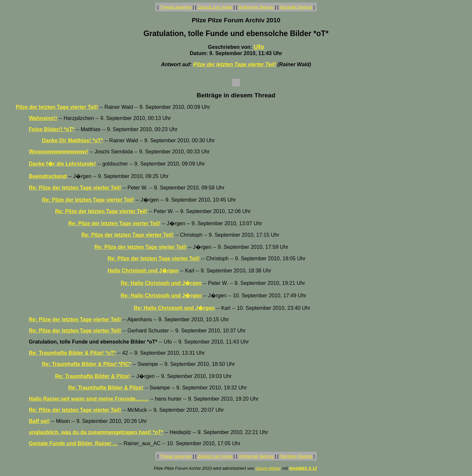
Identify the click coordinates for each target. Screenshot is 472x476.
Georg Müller (268, 468)
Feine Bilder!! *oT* (52, 129)
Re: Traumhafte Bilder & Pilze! (93, 376)
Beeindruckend (48, 176)
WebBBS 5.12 (303, 468)
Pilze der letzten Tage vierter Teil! (235, 64)
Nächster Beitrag (296, 7)
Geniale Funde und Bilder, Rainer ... (73, 443)
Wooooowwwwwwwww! (59, 152)
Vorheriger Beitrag (256, 7)
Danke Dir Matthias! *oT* (72, 140)
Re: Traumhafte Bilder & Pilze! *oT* (72, 353)
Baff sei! (39, 421)
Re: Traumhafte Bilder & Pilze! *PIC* (87, 364)
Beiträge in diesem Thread (236, 95)
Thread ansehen (176, 7)
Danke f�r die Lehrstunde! (62, 164)
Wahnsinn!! (43, 118)
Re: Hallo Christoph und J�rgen (161, 283)
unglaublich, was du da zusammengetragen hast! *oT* (96, 432)
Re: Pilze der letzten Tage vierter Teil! (75, 188)
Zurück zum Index (215, 7)
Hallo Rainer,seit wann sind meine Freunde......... (89, 399)
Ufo (259, 47)
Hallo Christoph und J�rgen (143, 271)
